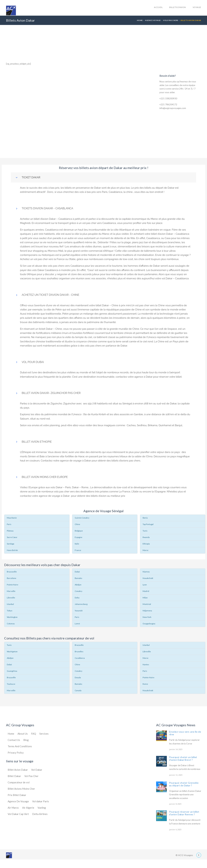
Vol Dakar (37, 770)
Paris (9, 524)
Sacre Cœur (12, 537)
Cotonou (11, 624)
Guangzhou (12, 671)
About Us (23, 734)
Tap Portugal (148, 524)
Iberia (145, 518)
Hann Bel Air (12, 550)
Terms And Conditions (20, 746)
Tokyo (10, 611)
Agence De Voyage (18, 801)
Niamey (146, 572)
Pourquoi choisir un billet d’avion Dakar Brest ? (183, 758)
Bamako (78, 578)
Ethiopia (146, 544)
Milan (145, 598)
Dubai (9, 664)
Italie (77, 544)
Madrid (146, 591)
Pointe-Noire (148, 677)
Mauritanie (12, 518)
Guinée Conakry (82, 518)
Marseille (11, 591)
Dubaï (77, 572)
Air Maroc (13, 808)
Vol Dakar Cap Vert (18, 814)
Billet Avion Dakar (18, 770)
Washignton (12, 651)
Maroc (146, 550)
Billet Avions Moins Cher (21, 789)
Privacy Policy (16, 753)
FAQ (34, 734)
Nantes (146, 664)
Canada (78, 690)
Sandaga (11, 544)
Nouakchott (148, 578)
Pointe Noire (13, 585)
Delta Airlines (40, 814)
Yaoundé (79, 611)
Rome (145, 684)
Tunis (145, 531)
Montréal (147, 604)
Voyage (197, 7)
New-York (147, 617)
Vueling (42, 808)
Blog (26, 740)
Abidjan (78, 585)
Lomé (77, 624)
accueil (158, 7)
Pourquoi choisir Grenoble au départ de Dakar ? (184, 784)
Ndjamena (147, 611)
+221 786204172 (168, 104)
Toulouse (11, 684)
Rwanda (146, 537)
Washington (12, 617)
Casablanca (80, 658)
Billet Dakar (14, 776)
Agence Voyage (153, 20)
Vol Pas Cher (31, 776)
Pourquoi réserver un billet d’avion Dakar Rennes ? (184, 813)
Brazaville (11, 677)
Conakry (78, 591)
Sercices (44, 734)
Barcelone (12, 578)
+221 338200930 (168, 98)
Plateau (10, 531)
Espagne (78, 537)
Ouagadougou (149, 624)
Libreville (11, 598)
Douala (78, 677)
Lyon (145, 585)
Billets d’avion (178, 7)
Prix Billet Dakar (17, 795)
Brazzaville (12, 572)
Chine (77, 524)
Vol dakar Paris (41, 801)
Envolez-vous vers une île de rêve (185, 733)
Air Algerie (28, 808)
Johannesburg (81, 604)
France (78, 550)
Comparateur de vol (19, 782)
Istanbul (10, 604)
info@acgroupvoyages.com (173, 108)
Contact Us (14, 740)
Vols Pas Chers (171, 20)
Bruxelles (79, 651)
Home (140, 20)
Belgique (79, 531)
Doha (77, 598)
